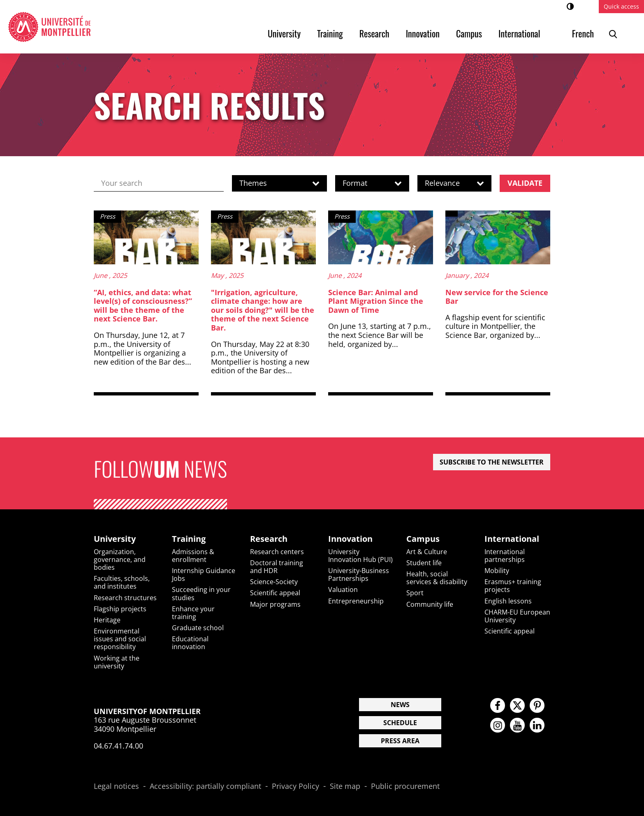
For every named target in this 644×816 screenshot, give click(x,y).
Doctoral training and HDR (277, 567)
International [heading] (512, 539)
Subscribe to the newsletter (492, 462)
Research (374, 33)
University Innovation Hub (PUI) (360, 556)
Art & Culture (427, 552)
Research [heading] (269, 539)
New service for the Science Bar (497, 297)
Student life (424, 563)
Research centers (277, 552)
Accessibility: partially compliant (205, 786)
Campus (469, 33)
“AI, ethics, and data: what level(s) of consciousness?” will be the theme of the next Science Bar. (143, 306)
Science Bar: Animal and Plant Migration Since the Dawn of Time (376, 301)
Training (330, 33)
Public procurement (405, 786)
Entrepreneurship (356, 601)
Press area (400, 741)
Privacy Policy (295, 786)
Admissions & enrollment (193, 556)
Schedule (400, 723)
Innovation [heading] (350, 539)
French (583, 33)
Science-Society (274, 582)
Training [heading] (189, 539)
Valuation (343, 589)
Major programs (275, 604)
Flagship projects (120, 609)
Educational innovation (190, 643)
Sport (415, 593)
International (519, 33)
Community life (430, 604)
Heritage (107, 620)
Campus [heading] (423, 539)
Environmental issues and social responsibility (120, 639)
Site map (345, 786)
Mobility (497, 571)
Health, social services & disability (437, 578)
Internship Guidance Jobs (204, 574)
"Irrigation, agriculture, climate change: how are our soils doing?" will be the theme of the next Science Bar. (263, 310)
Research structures (125, 598)
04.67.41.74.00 (118, 746)
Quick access (621, 6)
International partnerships (505, 556)
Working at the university (117, 662)
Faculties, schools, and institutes (122, 582)
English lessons (508, 601)
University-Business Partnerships (359, 574)
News (400, 705)
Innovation (423, 33)
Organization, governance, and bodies (120, 559)
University (284, 33)
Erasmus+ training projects (513, 586)
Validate (525, 183)
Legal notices (116, 786)
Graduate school (198, 628)
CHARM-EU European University (517, 616)
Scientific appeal (275, 593)
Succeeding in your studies (201, 593)
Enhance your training (193, 613)
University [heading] (115, 539)
